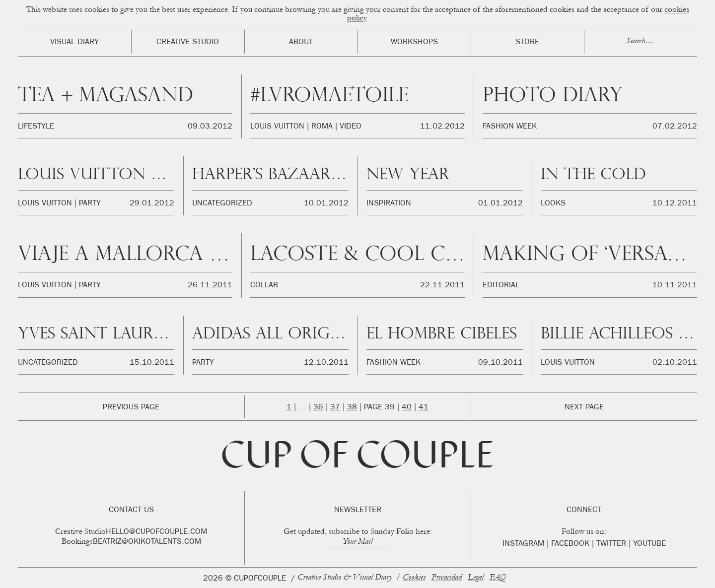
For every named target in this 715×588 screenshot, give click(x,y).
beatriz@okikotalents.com (147, 542)
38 (352, 408)
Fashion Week (510, 127)
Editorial (501, 286)
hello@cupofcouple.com (156, 532)
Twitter (611, 544)
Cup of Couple (357, 458)
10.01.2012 (326, 204)
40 (407, 408)
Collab (264, 286)
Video (351, 127)
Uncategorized (222, 204)
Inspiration (389, 204)
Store (527, 43)
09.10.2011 (500, 363)
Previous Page (131, 408)
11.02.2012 (442, 127)
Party (90, 204)
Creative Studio (188, 43)
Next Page (584, 408)
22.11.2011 (442, 286)
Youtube (649, 544)
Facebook (570, 544)
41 (424, 408)
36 (318, 408)
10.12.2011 (675, 204)
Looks (553, 204)
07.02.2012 (675, 127)
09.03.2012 (210, 127)
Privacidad (447, 578)
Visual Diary (74, 43)
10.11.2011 (675, 286)
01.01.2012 (500, 204)
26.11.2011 (210, 286)
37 (335, 408)
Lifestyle (36, 127)
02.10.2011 (675, 363)
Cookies (414, 578)
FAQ (498, 578)
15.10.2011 (152, 363)
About (301, 43)
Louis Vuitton (277, 127)
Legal (476, 578)
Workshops (414, 43)
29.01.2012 (152, 204)
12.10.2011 (326, 363)
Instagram (523, 544)
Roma (322, 127)
